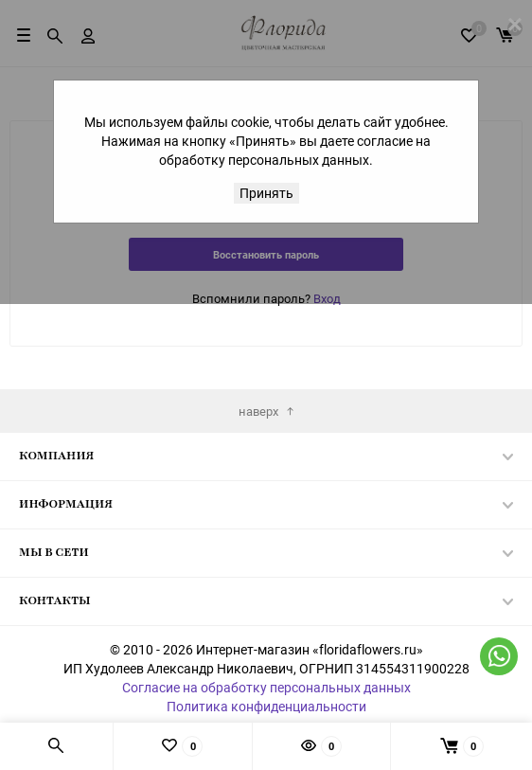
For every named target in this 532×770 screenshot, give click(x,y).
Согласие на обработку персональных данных (266, 687)
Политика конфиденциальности (266, 706)
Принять (266, 193)
